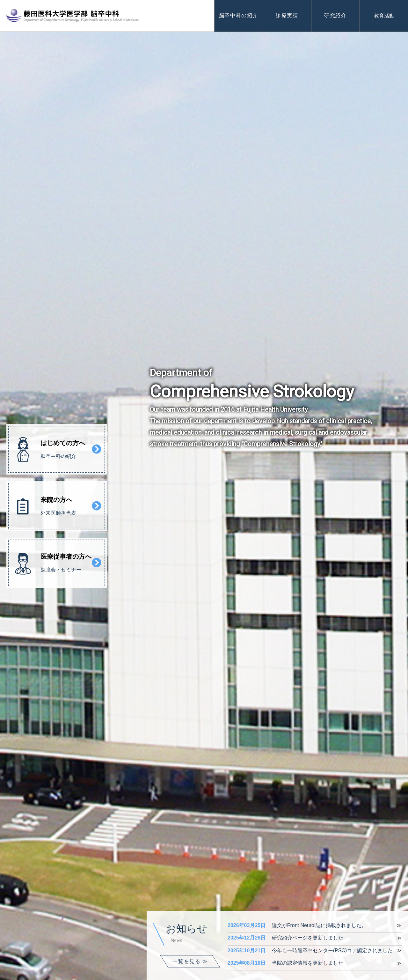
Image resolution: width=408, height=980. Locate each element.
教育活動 (384, 16)
